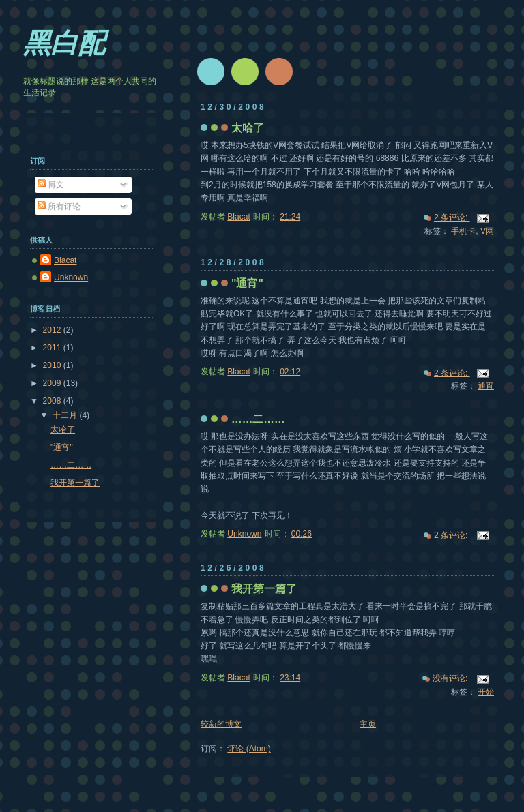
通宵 (486, 386)
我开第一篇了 (264, 589)
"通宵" (247, 283)
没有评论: (451, 678)
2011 (53, 348)
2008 (53, 401)
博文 (51, 185)
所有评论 (59, 207)
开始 (486, 692)
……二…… (258, 419)
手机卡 (463, 231)
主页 (368, 724)
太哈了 (248, 128)
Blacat (65, 260)
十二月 (66, 415)
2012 (53, 330)
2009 (53, 383)
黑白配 (64, 43)
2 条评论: (452, 217)
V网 (487, 231)
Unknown (71, 277)
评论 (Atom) (249, 749)
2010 (53, 365)
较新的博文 (221, 724)
